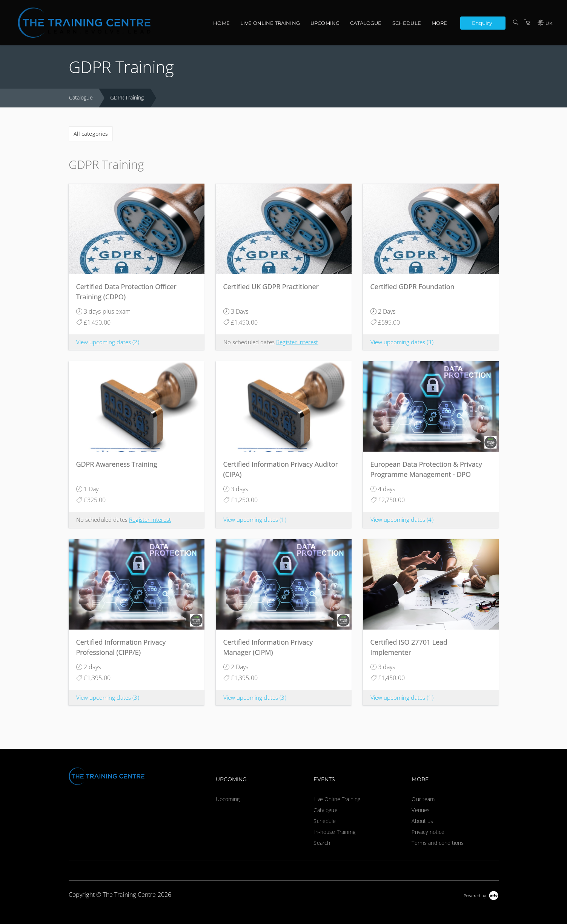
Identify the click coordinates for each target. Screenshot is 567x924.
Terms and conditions (438, 843)
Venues (421, 810)
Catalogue (366, 23)
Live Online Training (270, 23)
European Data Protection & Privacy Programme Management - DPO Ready (426, 474)
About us (422, 821)
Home (221, 23)
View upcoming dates (108, 342)
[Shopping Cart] (527, 22)
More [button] (439, 23)
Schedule (407, 23)
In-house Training (334, 832)
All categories (91, 134)
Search (322, 843)
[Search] (516, 22)
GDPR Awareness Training (117, 464)
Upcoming (325, 23)
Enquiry (482, 23)
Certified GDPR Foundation (413, 287)
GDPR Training (127, 97)
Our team (423, 799)
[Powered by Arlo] (481, 895)
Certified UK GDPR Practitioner (271, 287)
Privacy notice (428, 832)
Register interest (297, 342)
